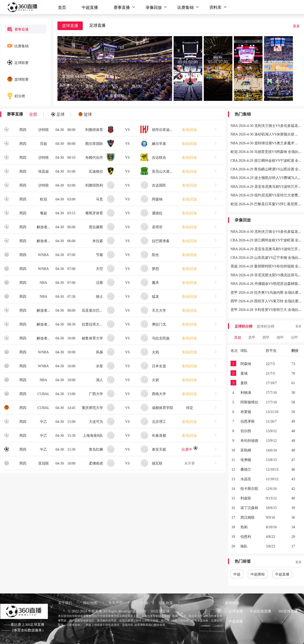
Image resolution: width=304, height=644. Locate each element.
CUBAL (43, 394)
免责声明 (115, 603)
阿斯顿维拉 (249, 402)
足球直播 (236, 611)
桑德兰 (246, 469)
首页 (62, 7)
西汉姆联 (248, 517)
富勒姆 (246, 450)
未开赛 (190, 463)
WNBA (43, 255)
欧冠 (44, 199)
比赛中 (190, 449)
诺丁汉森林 (249, 508)
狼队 (244, 546)
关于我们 (65, 603)
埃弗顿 (246, 459)
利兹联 (246, 498)
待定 (190, 407)
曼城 (244, 373)
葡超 (44, 213)
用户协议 (140, 603)
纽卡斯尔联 (249, 488)
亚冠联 (44, 463)
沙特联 (44, 129)
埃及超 (44, 171)
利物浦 (246, 392)
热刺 (244, 527)
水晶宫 (246, 479)
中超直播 (90, 7)
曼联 (244, 383)
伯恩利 (246, 536)
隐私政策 (166, 603)
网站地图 (90, 603)
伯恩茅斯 (248, 421)
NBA (44, 282)
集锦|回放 (189, 129)
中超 (237, 574)
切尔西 (246, 431)
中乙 (44, 421)
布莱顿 (246, 411)
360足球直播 (288, 611)
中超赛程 (258, 574)
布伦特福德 (249, 440)
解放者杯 (44, 227)
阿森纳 (246, 363)
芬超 (44, 143)
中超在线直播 (260, 611)
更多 (296, 26)
